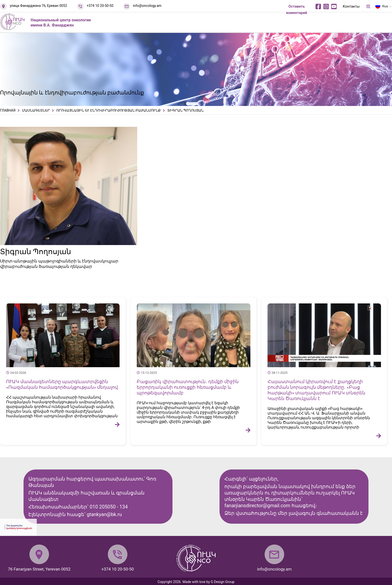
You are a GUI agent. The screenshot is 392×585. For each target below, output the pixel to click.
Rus (382, 7)
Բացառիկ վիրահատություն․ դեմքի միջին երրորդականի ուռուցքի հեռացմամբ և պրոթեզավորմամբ (188, 387)
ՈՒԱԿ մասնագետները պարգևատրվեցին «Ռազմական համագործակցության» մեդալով (62, 384)
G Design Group (223, 582)
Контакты (351, 6)
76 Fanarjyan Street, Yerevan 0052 (39, 569)
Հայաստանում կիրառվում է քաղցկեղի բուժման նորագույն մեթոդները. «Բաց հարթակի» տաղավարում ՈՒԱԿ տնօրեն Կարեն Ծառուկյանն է (316, 390)
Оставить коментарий (297, 10)
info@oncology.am (147, 6)
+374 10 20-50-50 (100, 6)
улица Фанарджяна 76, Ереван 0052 (38, 6)
